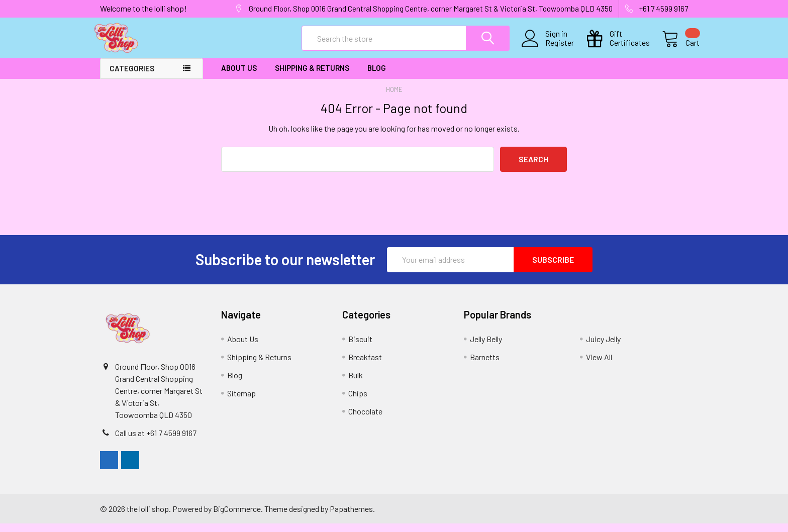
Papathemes (351, 517)
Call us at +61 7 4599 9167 (156, 441)
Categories (132, 77)
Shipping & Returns (312, 77)
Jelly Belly (486, 347)
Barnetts (485, 365)
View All (599, 365)
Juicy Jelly (603, 347)
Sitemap (241, 402)
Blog (377, 77)
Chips (358, 402)
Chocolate (365, 420)
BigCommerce (237, 517)
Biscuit (360, 347)
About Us (239, 77)
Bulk (356, 384)
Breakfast (365, 365)
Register (548, 49)
